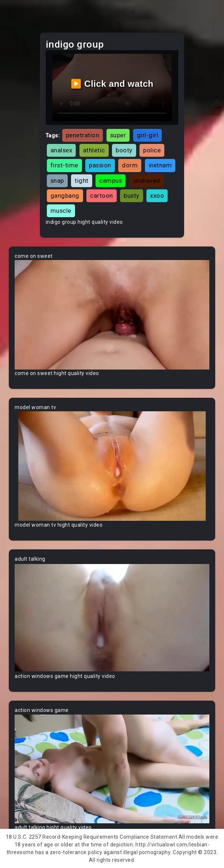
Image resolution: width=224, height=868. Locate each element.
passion (100, 165)
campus (111, 181)
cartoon (102, 196)
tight (82, 181)
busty (132, 196)
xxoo (157, 196)
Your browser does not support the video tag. (112, 315)
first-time (64, 165)
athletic (94, 150)
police (152, 150)
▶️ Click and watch (112, 84)
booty (124, 150)
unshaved (147, 181)
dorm (130, 165)
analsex (61, 150)
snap (57, 181)
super (118, 135)
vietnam (160, 165)
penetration (83, 135)
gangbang (65, 196)
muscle (61, 211)
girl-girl (148, 135)
